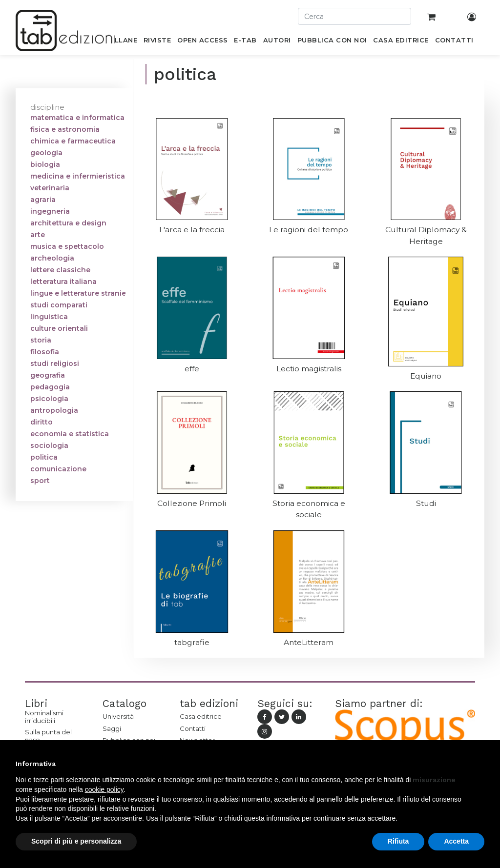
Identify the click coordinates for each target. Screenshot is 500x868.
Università (118, 716)
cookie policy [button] (104, 789)
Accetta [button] (456, 841)
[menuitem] (120, 42)
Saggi (112, 728)
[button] (479, 764)
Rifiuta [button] (398, 841)
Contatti (193, 728)
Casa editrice (201, 716)
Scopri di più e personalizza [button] (76, 841)
